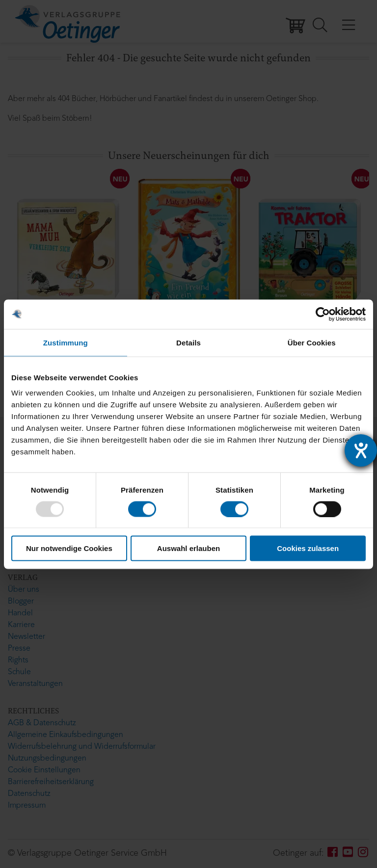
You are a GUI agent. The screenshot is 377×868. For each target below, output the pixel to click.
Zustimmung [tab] (66, 342)
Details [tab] (188, 342)
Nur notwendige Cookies (69, 548)
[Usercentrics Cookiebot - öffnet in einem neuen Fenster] (323, 314)
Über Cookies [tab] (312, 342)
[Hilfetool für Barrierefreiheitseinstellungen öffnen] (361, 450)
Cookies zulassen (308, 548)
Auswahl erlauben (188, 548)
